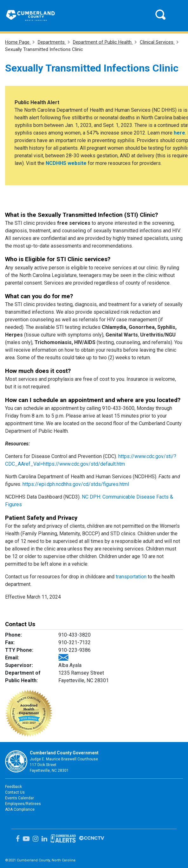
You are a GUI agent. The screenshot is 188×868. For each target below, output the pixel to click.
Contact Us (15, 792)
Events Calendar (19, 798)
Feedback (13, 787)
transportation (131, 577)
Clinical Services (157, 42)
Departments (52, 42)
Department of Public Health (103, 42)
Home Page (18, 42)
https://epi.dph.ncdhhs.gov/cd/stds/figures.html (76, 484)
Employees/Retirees (23, 804)
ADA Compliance (20, 809)
